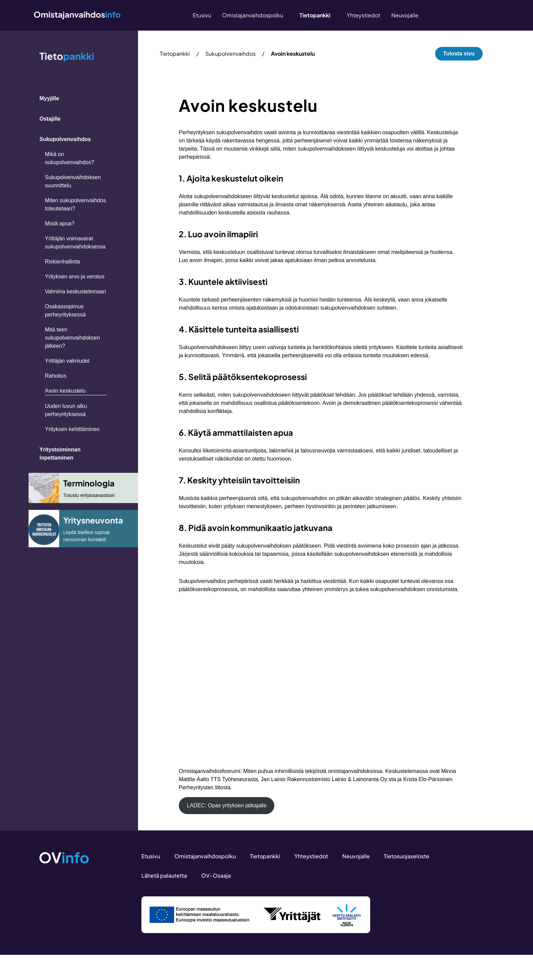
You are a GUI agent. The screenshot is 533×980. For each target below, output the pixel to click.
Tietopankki (175, 54)
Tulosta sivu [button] (459, 54)
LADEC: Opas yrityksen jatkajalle (227, 805)
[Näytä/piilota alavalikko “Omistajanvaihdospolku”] (286, 15)
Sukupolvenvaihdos (230, 54)
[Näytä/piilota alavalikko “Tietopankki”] (333, 15)
